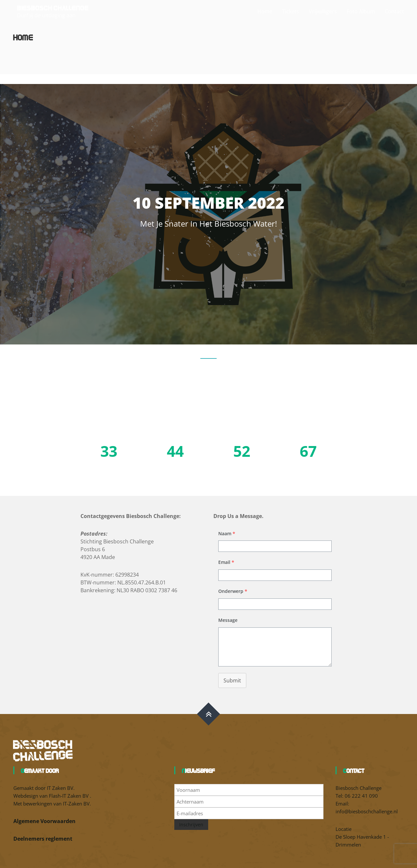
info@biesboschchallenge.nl (367, 811)
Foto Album (361, 11)
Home (265, 11)
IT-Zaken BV (76, 804)
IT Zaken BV (60, 788)
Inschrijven (191, 825)
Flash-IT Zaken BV (69, 796)
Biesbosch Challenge (53, 7)
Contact (394, 11)
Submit (232, 680)
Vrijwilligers (323, 11)
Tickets (291, 11)
